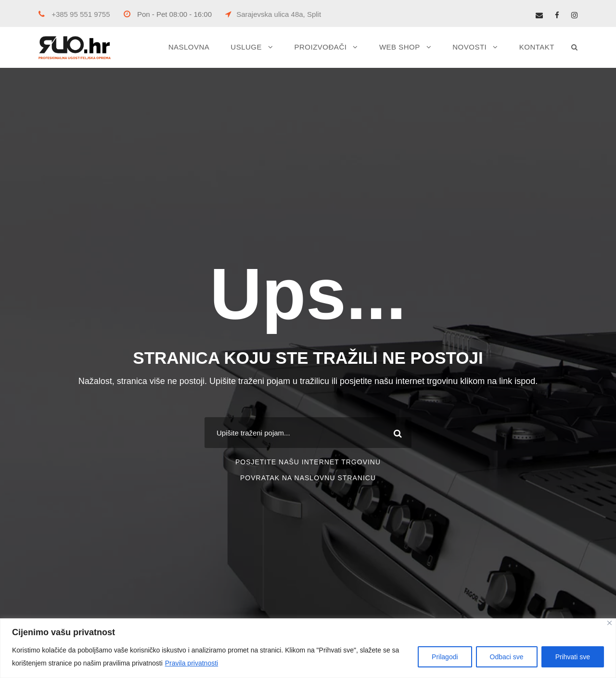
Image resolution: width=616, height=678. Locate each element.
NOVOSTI (469, 47)
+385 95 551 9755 (74, 14)
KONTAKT (537, 47)
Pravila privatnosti (192, 663)
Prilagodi (445, 657)
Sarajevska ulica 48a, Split (273, 14)
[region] (308, 648)
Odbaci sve (507, 657)
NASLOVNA (189, 47)
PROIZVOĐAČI (321, 47)
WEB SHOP (400, 47)
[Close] (610, 623)
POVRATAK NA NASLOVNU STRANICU (308, 478)
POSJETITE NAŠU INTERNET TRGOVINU (308, 462)
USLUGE (246, 47)
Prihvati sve (573, 657)
